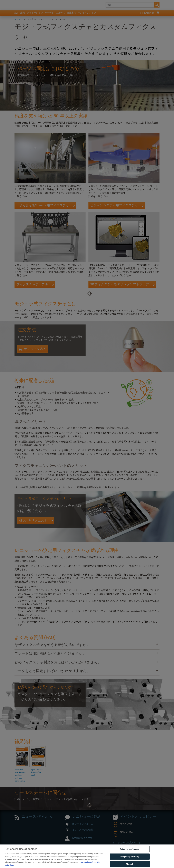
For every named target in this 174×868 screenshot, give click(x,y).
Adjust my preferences (130, 849)
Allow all (130, 864)
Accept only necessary (130, 857)
